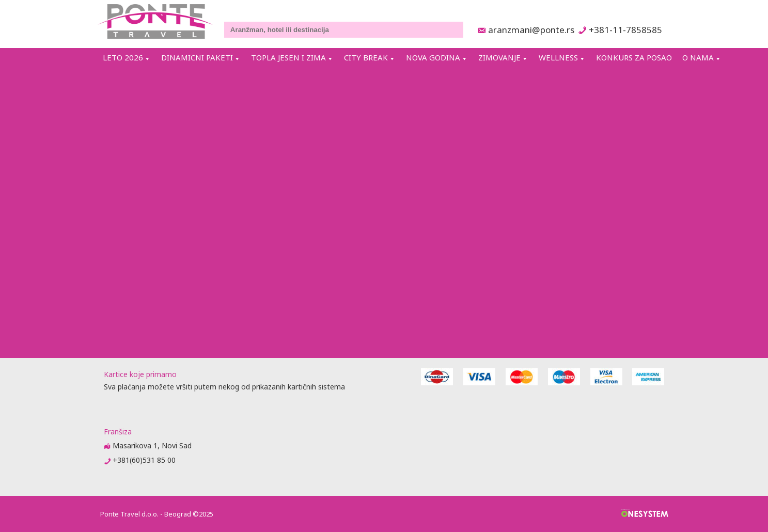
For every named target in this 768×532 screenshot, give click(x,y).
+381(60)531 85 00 (144, 460)
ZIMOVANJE (499, 57)
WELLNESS (558, 57)
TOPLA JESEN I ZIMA (288, 57)
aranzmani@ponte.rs (528, 30)
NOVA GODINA (433, 57)
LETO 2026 (123, 57)
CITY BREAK (366, 57)
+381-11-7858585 (625, 30)
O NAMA (698, 57)
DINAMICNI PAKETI (197, 57)
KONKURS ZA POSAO (634, 57)
